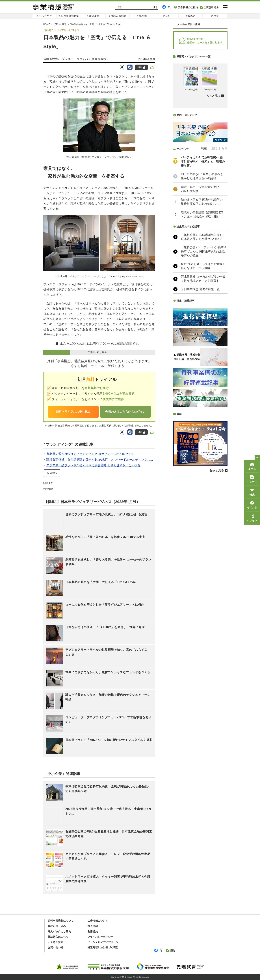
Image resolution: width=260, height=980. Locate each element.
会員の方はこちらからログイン (125, 412)
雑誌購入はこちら (58, 937)
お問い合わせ (56, 947)
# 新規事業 (93, 16)
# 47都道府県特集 (69, 16)
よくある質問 (56, 942)
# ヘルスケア (44, 16)
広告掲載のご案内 (186, 7)
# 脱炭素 (142, 16)
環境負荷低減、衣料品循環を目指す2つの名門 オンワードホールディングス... (100, 460)
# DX (166, 16)
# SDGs (190, 16)
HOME (47, 24)
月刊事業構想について (61, 921)
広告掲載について (98, 921)
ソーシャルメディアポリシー (104, 942)
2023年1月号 (60, 24)
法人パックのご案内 (59, 931)
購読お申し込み (57, 926)
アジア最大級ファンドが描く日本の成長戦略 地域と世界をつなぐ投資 (93, 465)
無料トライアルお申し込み (73, 412)
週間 (214, 148)
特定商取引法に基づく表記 (103, 947)
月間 (225, 148)
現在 (204, 148)
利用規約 (93, 931)
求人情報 (93, 926)
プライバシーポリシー (100, 937)
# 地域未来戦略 (117, 16)
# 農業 (215, 16)
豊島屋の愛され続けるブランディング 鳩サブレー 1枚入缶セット (90, 454)
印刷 (141, 67)
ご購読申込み (209, 7)
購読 (170, 951)
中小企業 (49, 489)
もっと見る (52, 473)
